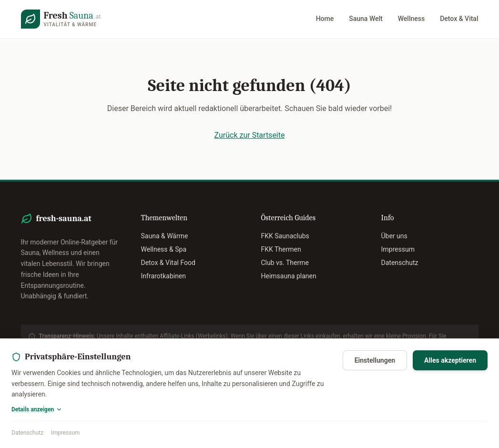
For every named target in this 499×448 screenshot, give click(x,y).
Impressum (65, 433)
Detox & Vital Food (168, 263)
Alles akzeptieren (450, 360)
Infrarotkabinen (164, 276)
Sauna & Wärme (165, 236)
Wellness (411, 19)
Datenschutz (27, 433)
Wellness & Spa (164, 249)
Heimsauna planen (289, 276)
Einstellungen (375, 360)
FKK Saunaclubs (285, 236)
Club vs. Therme (285, 263)
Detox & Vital (459, 19)
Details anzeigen (37, 409)
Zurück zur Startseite (250, 135)
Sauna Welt (366, 19)
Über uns (394, 236)
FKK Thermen (281, 249)
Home (325, 19)
